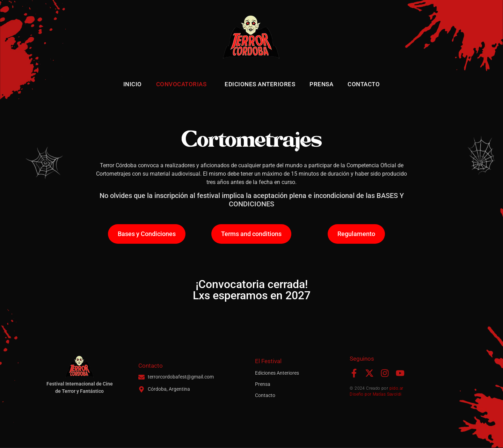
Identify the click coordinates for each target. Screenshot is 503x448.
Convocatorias (183, 84)
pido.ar (396, 388)
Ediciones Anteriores (260, 84)
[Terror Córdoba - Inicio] (251, 38)
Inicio (133, 84)
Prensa (321, 84)
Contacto (364, 84)
